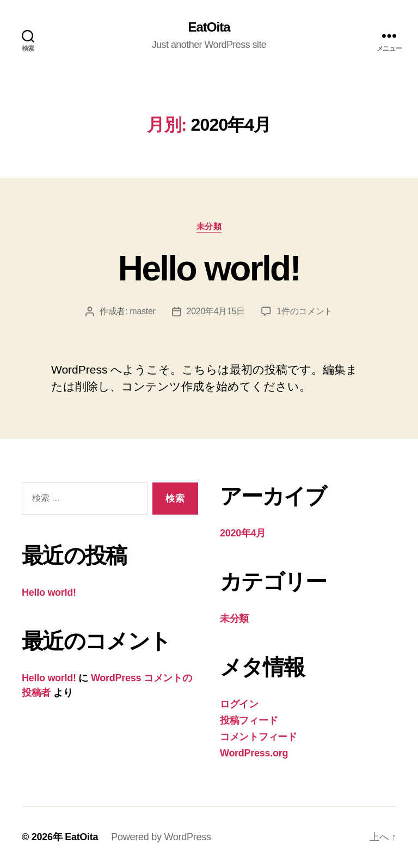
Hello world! (209, 268)
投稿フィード (249, 720)
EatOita (209, 27)
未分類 (209, 226)
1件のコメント (305, 311)
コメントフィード (259, 737)
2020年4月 (243, 533)
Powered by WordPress (161, 837)
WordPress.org (254, 753)
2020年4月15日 (216, 311)
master (142, 311)
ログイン (239, 704)
